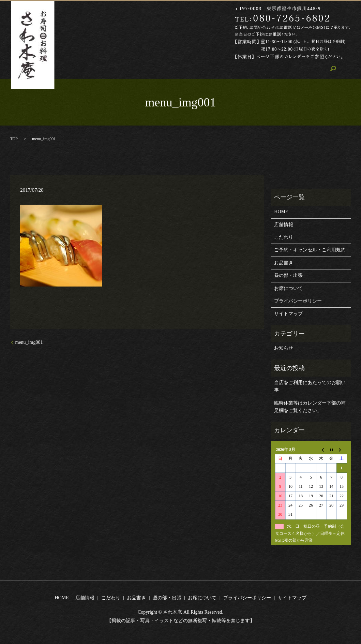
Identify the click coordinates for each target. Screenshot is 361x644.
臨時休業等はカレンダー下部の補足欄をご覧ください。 (310, 407)
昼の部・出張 (234, 69)
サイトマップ (288, 314)
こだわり (168, 69)
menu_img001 (29, 342)
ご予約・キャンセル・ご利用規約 (310, 250)
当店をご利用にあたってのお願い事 (310, 386)
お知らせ (284, 348)
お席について (274, 69)
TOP (14, 139)
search (305, 69)
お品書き (198, 69)
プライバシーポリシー (298, 301)
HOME (109, 69)
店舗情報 (137, 69)
